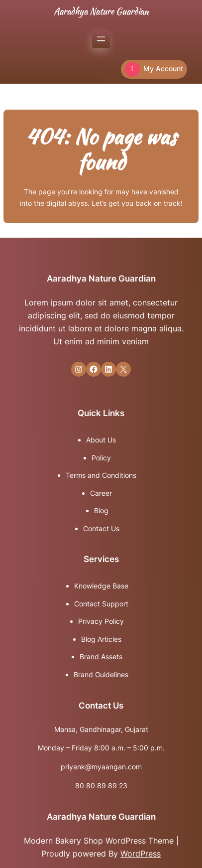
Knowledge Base (101, 586)
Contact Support (101, 604)
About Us (101, 440)
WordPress (141, 854)
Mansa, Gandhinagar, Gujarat (101, 729)
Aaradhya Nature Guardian (101, 11)
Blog (101, 510)
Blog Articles (101, 639)
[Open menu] (101, 39)
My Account (154, 69)
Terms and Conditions (101, 475)
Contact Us (101, 528)
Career (101, 493)
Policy (101, 458)
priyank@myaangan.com (101, 767)
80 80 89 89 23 (101, 786)
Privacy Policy (101, 621)
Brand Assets (101, 656)
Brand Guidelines (101, 674)
